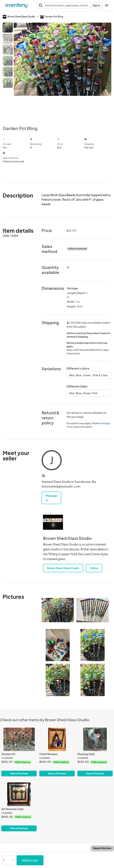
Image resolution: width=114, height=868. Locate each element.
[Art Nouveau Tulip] (19, 807)
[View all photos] (63, 71)
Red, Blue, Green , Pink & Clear (89, 375)
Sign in (96, 5)
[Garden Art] (19, 752)
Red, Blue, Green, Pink (83, 393)
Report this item (102, 848)
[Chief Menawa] (57, 752)
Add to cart (30, 860)
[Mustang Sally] (95, 752)
